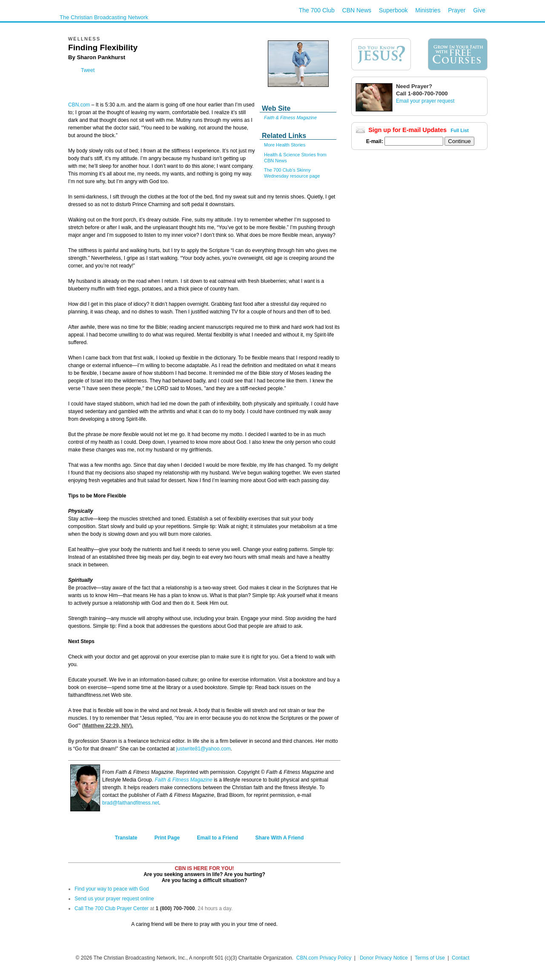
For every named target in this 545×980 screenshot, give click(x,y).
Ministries (428, 10)
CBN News (357, 10)
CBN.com (79, 105)
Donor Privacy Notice (384, 958)
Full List (460, 130)
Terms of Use (430, 958)
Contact (460, 958)
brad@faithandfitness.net (131, 803)
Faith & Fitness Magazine (183, 780)
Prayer (457, 10)
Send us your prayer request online (114, 899)
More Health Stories (285, 145)
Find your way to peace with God (112, 889)
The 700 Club (317, 10)
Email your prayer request (425, 101)
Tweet (88, 70)
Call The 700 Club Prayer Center (112, 908)
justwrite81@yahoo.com (203, 749)
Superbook (393, 10)
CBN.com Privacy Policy (324, 958)
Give (479, 10)
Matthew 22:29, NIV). (109, 726)
